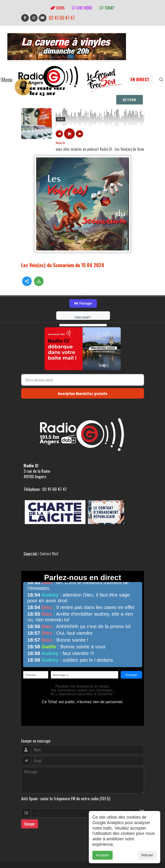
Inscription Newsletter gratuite (83, 371)
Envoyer (30, 802)
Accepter (102, 855)
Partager (83, 281)
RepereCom (48, 852)
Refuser (147, 855)
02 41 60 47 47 (62, 18)
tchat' (107, 8)
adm (26, 858)
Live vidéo (82, 8)
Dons (57, 8)
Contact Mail (49, 532)
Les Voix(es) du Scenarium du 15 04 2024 (63, 262)
